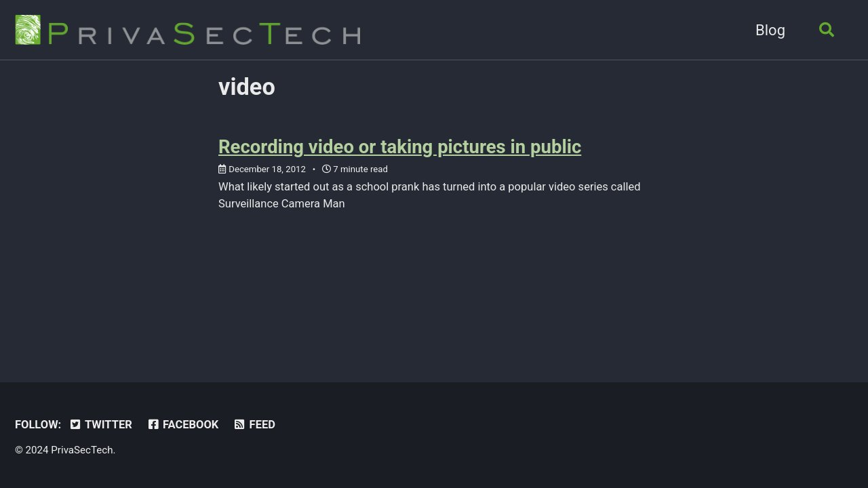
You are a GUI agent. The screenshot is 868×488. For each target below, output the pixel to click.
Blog (770, 30)
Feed (254, 425)
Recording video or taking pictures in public (400, 147)
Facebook (182, 425)
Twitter (100, 425)
